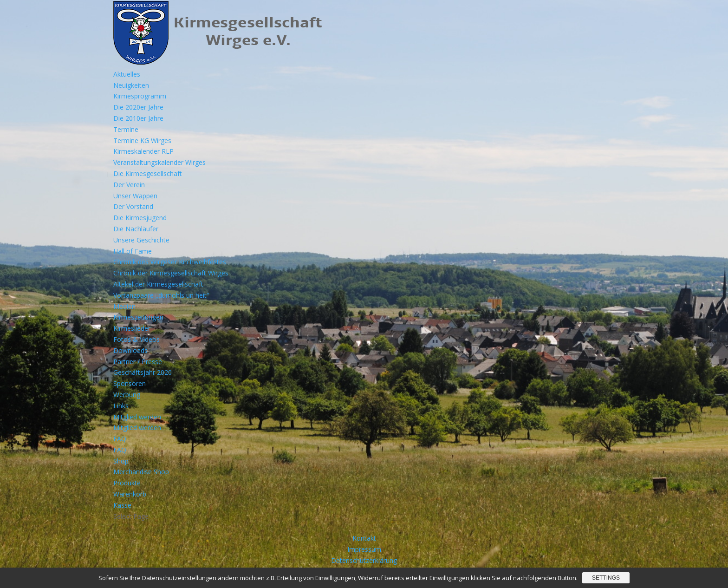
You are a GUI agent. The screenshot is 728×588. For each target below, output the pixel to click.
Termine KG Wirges (142, 140)
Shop (121, 461)
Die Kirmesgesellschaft (148, 173)
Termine (126, 129)
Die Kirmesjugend (140, 218)
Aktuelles (127, 74)
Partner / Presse (138, 362)
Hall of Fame (133, 251)
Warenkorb (130, 494)
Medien (124, 306)
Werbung (127, 395)
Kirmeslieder (132, 328)
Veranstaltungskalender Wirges (159, 162)
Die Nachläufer (136, 229)
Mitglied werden (137, 417)
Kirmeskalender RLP (143, 151)
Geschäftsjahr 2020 (143, 372)
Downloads (130, 350)
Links (121, 406)
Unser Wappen (135, 196)
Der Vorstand (133, 206)
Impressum (364, 549)
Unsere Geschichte (141, 240)
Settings (606, 578)
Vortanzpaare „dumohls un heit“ (161, 295)
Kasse (122, 505)
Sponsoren (130, 383)
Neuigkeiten (131, 85)
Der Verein (129, 185)
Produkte (127, 483)
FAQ (120, 439)
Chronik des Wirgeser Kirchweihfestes (170, 262)
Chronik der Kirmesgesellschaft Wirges (171, 273)
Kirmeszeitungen (138, 317)
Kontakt (364, 538)
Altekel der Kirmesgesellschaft (158, 284)
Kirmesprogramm (140, 96)
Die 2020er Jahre (138, 107)
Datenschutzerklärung (364, 560)
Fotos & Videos (136, 339)
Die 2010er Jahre (138, 118)
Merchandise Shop (141, 472)
